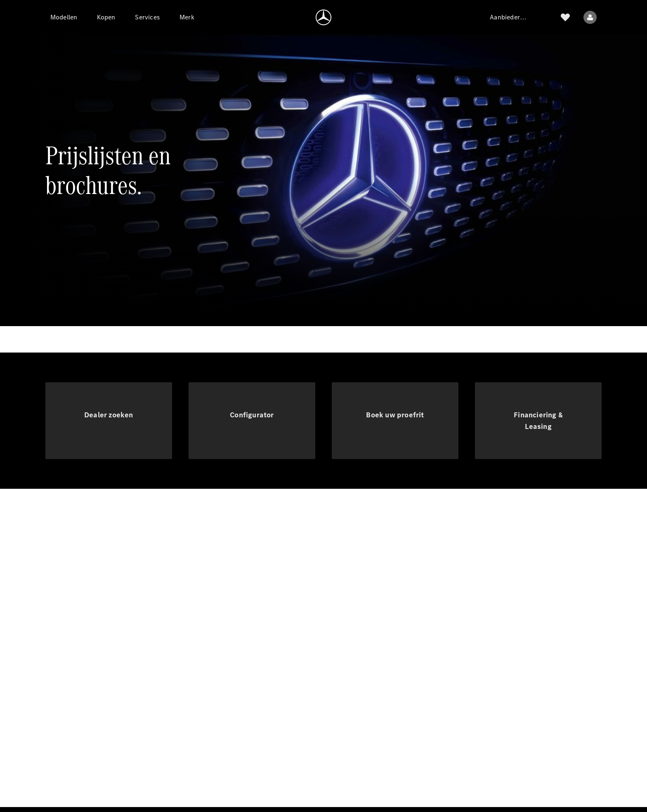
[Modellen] (64, 17)
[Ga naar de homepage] (323, 17)
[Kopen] (106, 17)
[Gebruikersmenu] (590, 17)
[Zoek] (545, 17)
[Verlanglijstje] (565, 17)
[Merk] (187, 17)
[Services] (147, 17)
